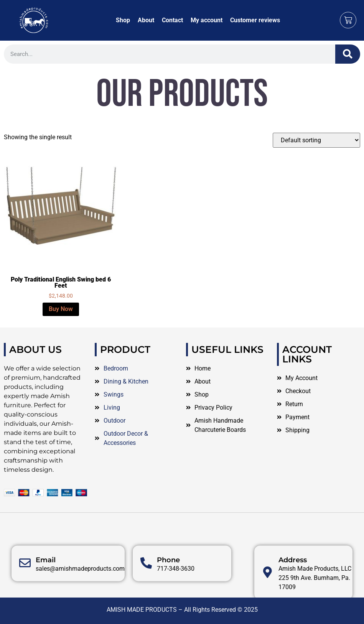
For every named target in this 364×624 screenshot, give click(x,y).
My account (207, 20)
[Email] (25, 584)
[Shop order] (316, 140)
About (146, 20)
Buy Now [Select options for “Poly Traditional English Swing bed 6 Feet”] (61, 309)
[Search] (348, 54)
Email (46, 581)
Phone (168, 581)
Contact (172, 20)
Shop (123, 20)
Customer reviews (255, 20)
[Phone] (146, 584)
